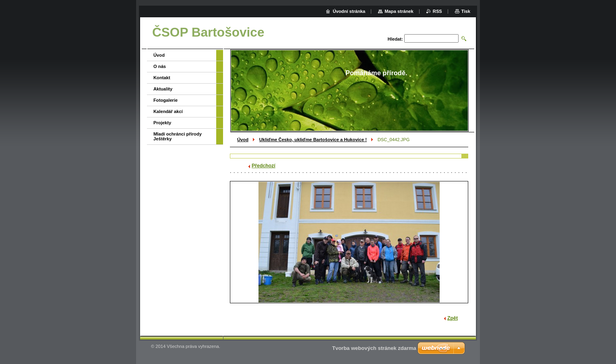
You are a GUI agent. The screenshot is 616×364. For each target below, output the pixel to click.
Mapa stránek (399, 11)
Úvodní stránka (349, 11)
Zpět (453, 318)
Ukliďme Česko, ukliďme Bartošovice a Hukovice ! (313, 140)
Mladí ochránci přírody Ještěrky (178, 136)
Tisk (466, 11)
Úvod (243, 140)
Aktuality (163, 89)
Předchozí (264, 166)
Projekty (162, 123)
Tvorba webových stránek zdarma (374, 348)
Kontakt (162, 78)
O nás (160, 66)
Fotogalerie (165, 100)
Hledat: (395, 39)
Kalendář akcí (168, 111)
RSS (437, 11)
